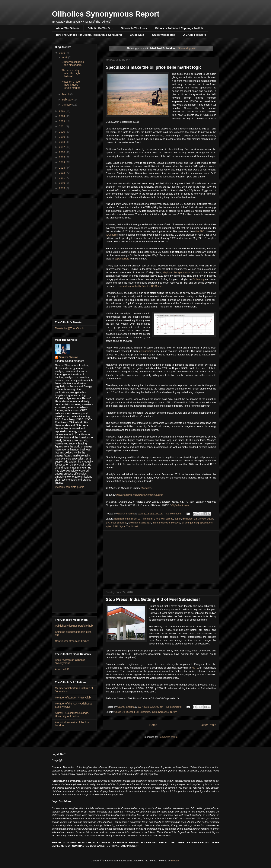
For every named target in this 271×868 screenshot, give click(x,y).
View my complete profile (70, 487)
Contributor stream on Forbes (72, 641)
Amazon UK (62, 669)
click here (146, 488)
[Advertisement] (161, 557)
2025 (62, 111)
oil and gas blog (190, 523)
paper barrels (122, 259)
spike (109, 526)
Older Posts (208, 725)
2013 (62, 168)
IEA (149, 523)
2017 (62, 147)
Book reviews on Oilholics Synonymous (70, 661)
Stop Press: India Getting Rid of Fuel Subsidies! (153, 599)
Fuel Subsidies (119, 523)
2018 (62, 142)
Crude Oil (120, 712)
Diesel (129, 712)
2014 (62, 162)
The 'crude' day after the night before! (71, 73)
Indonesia (164, 523)
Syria (122, 526)
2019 (62, 137)
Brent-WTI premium (142, 519)
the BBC (200, 231)
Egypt (210, 519)
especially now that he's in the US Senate (140, 286)
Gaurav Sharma (69, 357)
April (65, 57)
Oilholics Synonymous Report (106, 14)
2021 (62, 126)
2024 (62, 116)
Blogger (175, 861)
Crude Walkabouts (164, 35)
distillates (188, 519)
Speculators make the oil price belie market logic (154, 67)
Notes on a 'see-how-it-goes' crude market (71, 85)
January (67, 105)
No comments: (175, 514)
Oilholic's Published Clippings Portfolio (180, 28)
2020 (62, 132)
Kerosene (164, 712)
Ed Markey (198, 279)
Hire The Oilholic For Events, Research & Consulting (89, 35)
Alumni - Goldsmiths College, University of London (72, 715)
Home (153, 725)
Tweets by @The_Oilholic (70, 328)
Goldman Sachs (137, 523)
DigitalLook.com (180, 505)
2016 (62, 152)
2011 (62, 178)
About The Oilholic (68, 28)
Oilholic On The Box (100, 28)
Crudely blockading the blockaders (73, 64)
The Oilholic (133, 526)
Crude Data (137, 35)
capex (178, 519)
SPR (115, 526)
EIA (108, 523)
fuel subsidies (146, 351)
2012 (62, 173)
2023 (62, 121)
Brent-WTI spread (164, 519)
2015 (62, 157)
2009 (62, 188)
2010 (62, 183)
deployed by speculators (177, 272)
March (66, 94)
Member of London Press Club (73, 698)
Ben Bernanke (122, 519)
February (68, 100)
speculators (206, 523)
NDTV (195, 668)
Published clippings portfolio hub (74, 626)
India (155, 523)
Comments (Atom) (168, 737)
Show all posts (187, 48)
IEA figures (112, 235)
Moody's (176, 523)
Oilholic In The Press (134, 28)
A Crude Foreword (195, 35)
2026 (62, 53)
